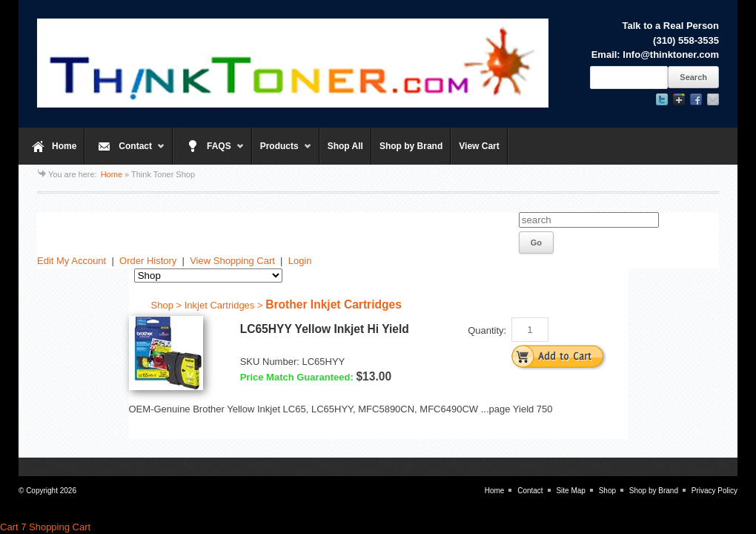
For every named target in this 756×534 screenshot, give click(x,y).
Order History (148, 261)
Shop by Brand (411, 146)
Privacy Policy (714, 491)
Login (300, 261)
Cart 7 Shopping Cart (45, 527)
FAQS (209, 153)
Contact (125, 153)
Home (64, 146)
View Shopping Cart (232, 261)
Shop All (345, 146)
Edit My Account (72, 261)
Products (282, 153)
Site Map (570, 491)
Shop (607, 491)
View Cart (479, 146)
